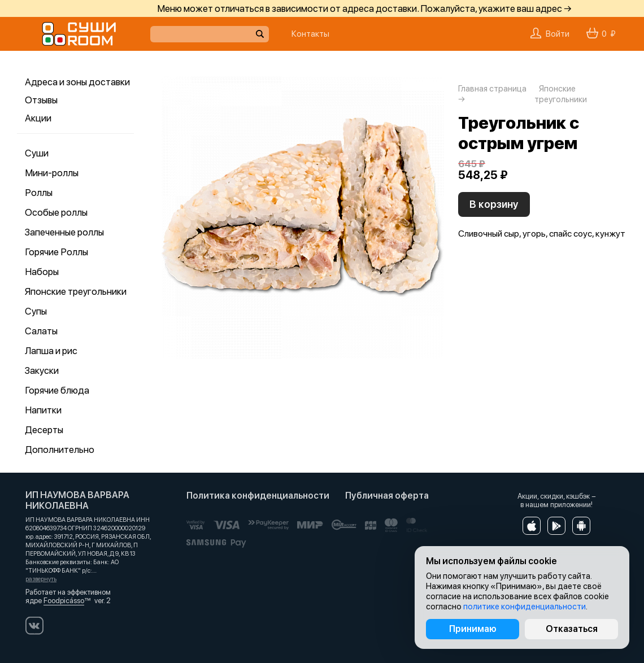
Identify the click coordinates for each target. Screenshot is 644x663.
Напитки (43, 410)
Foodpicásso (64, 601)
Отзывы (41, 100)
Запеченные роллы (64, 232)
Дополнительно (60, 450)
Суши (37, 153)
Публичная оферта (387, 496)
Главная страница (492, 89)
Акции (38, 118)
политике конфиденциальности (525, 607)
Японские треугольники (76, 291)
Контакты (310, 34)
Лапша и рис (51, 351)
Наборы (42, 272)
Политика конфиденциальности (258, 496)
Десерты (44, 430)
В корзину (494, 204)
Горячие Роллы (56, 252)
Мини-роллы (52, 173)
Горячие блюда (57, 390)
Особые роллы (56, 212)
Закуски (42, 370)
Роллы (39, 193)
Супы (36, 311)
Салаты (41, 331)
